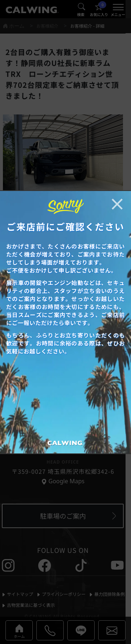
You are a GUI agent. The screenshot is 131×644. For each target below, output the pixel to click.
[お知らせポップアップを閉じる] (117, 204)
